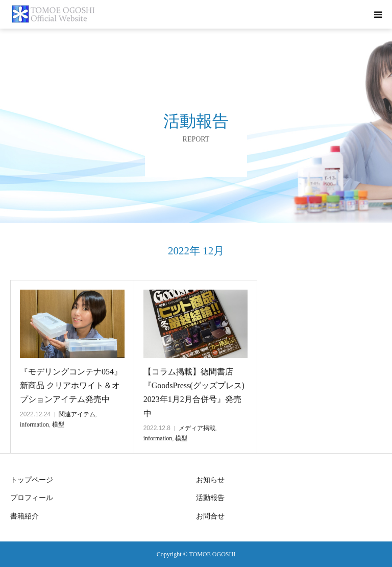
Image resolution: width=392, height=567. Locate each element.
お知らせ (210, 480)
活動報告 (210, 498)
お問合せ (210, 516)
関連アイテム (77, 414)
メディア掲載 (197, 428)
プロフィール (32, 498)
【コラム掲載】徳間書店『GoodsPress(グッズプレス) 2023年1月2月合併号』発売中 (194, 393)
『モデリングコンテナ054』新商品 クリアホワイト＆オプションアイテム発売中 (71, 385)
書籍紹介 (24, 516)
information (34, 424)
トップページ (32, 480)
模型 (58, 424)
